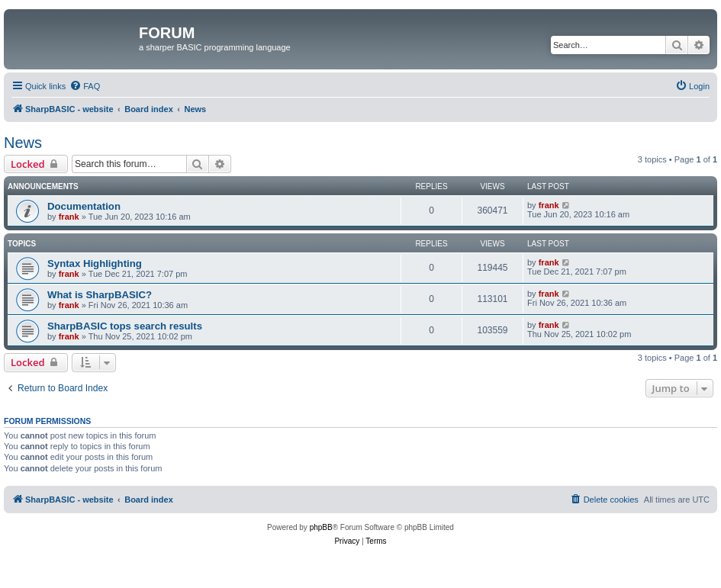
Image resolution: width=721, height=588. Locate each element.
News (23, 143)
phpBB (321, 527)
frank (69, 217)
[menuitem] (85, 86)
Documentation (84, 206)
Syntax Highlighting (95, 263)
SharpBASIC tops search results (125, 326)
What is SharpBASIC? (100, 295)
